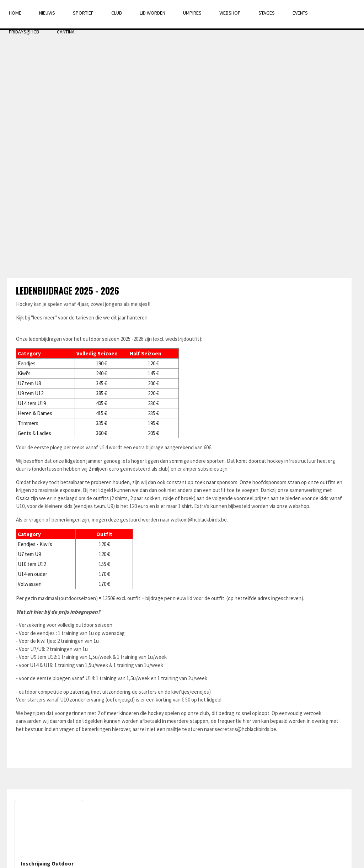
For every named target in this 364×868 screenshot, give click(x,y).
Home (15, 13)
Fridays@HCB (24, 32)
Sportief (83, 13)
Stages (267, 13)
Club (117, 13)
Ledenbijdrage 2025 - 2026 (68, 290)
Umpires (192, 13)
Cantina (66, 32)
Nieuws (47, 13)
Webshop (230, 13)
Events (300, 13)
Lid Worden (152, 13)
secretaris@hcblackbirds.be (245, 729)
